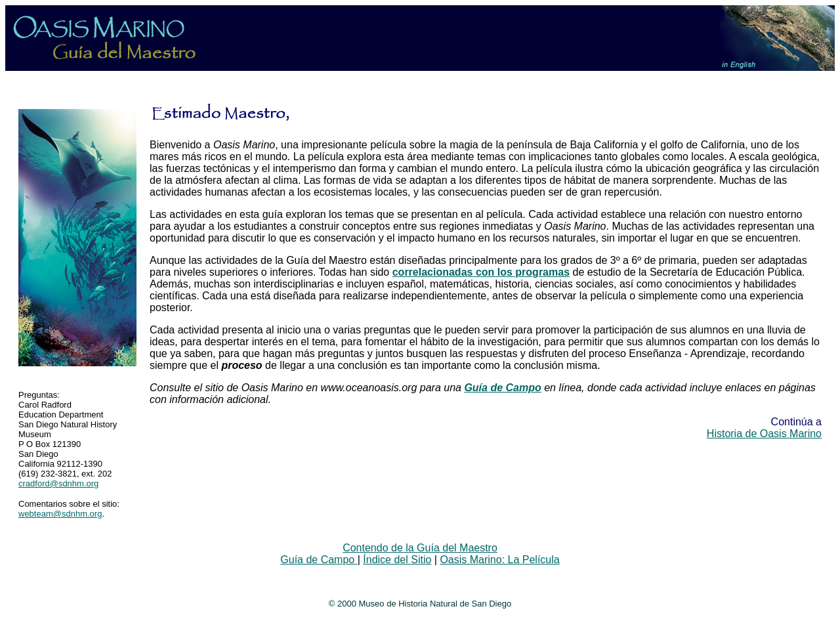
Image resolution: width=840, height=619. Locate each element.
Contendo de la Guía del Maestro (420, 548)
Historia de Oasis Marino (764, 434)
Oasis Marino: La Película (499, 560)
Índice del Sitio (397, 560)
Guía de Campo (319, 560)
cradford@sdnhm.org (58, 483)
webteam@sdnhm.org (60, 514)
